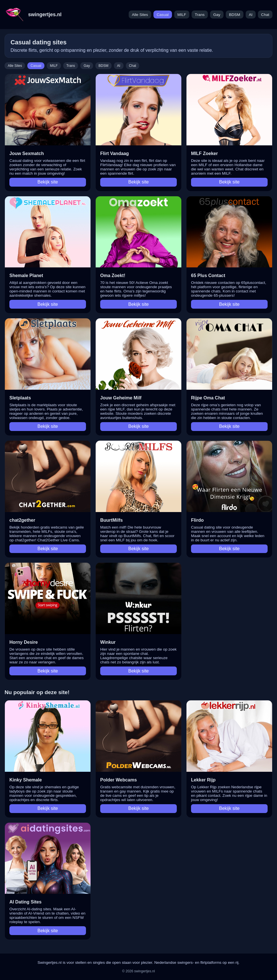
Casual (163, 15)
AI (251, 15)
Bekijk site (48, 182)
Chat (265, 15)
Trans (200, 15)
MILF (182, 15)
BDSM (234, 15)
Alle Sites (140, 15)
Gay (217, 15)
